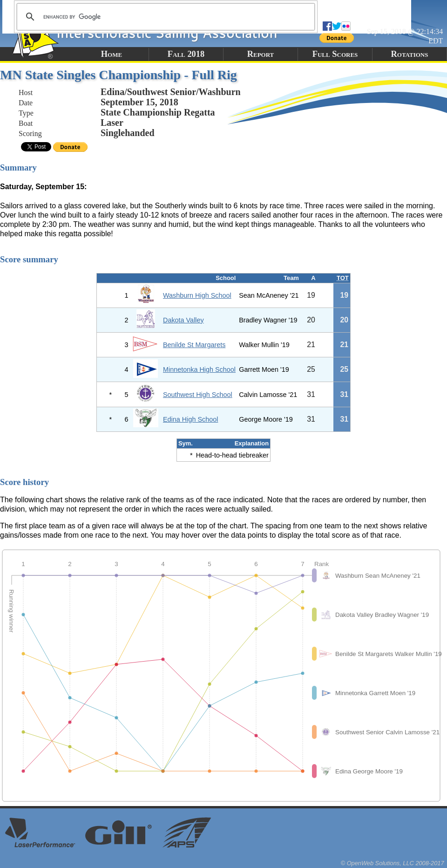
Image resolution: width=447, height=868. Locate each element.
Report (261, 54)
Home (112, 54)
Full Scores (335, 54)
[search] (164, 17)
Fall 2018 (186, 54)
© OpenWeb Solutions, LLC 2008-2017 (393, 863)
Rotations (410, 54)
